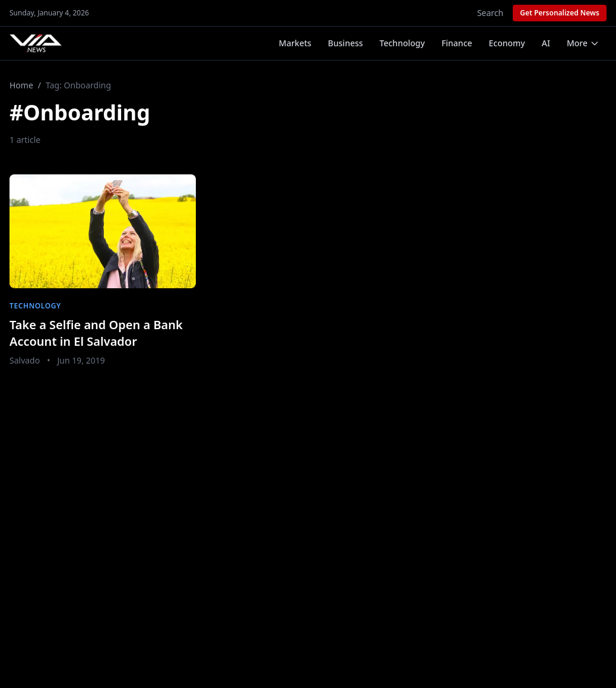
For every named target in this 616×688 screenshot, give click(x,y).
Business (346, 43)
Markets (295, 43)
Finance (457, 43)
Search (490, 13)
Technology (402, 43)
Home (21, 85)
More (583, 43)
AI (546, 43)
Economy (507, 43)
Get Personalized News (560, 13)
